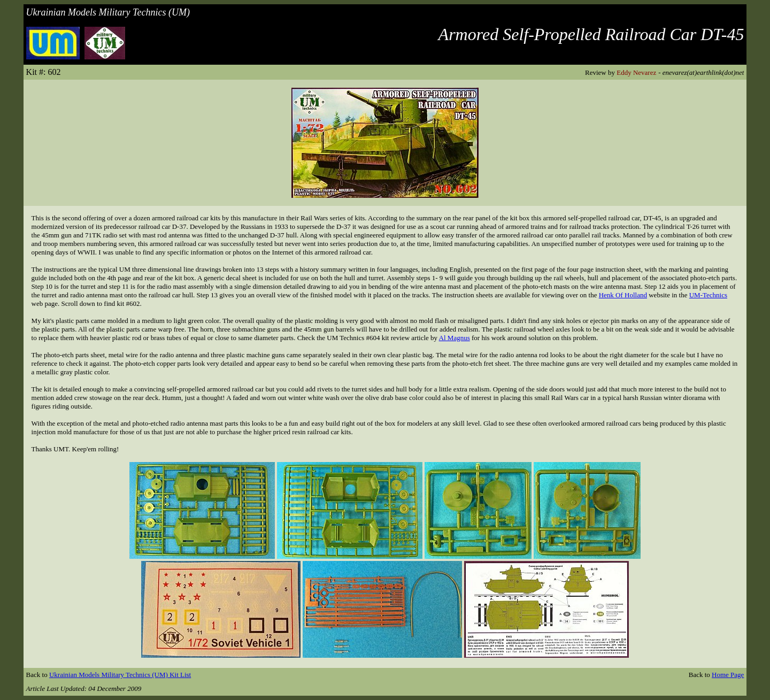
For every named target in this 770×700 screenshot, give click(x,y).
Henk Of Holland (623, 295)
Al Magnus (455, 338)
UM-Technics (708, 295)
